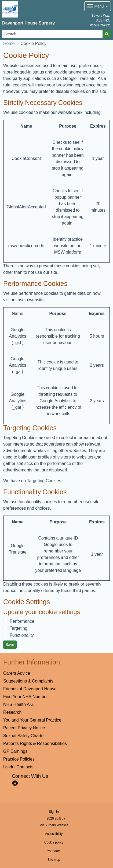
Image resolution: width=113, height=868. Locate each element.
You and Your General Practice (32, 720)
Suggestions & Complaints (28, 681)
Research (12, 712)
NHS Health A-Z (19, 704)
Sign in (54, 812)
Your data (54, 851)
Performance (22, 621)
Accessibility (54, 834)
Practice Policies (19, 759)
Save (10, 645)
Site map (54, 860)
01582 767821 (101, 25)
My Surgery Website (54, 825)
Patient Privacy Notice (24, 728)
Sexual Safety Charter (24, 736)
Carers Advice (17, 673)
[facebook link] (15, 783)
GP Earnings (15, 751)
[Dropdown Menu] (98, 6)
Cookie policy (54, 842)
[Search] (52, 34)
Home (9, 43)
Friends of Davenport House (30, 689)
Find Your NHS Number (25, 696)
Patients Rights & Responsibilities (35, 743)
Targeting (19, 628)
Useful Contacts (18, 767)
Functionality (22, 635)
